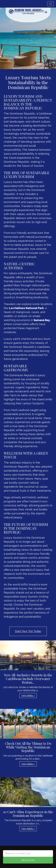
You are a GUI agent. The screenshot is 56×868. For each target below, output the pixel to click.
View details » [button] (28, 696)
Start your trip (28, 860)
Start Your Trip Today (28, 631)
